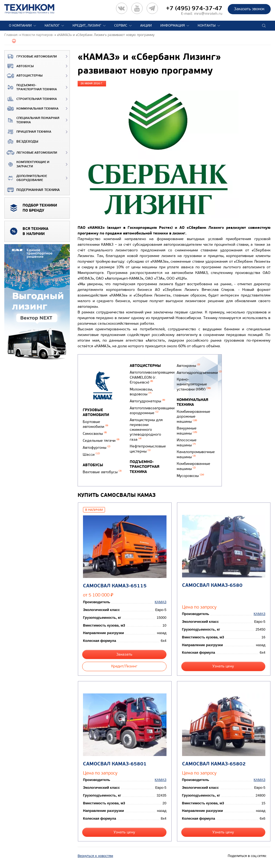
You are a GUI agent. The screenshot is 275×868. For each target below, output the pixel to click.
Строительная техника (31, 99)
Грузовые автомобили (31, 56)
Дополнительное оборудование (26, 178)
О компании (20, 26)
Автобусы (19, 66)
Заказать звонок (249, 9)
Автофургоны (97, 448)
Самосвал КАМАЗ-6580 (212, 585)
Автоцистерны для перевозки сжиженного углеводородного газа (146, 430)
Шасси (91, 455)
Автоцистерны (23, 76)
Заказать (124, 654)
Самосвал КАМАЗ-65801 (115, 764)
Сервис (121, 26)
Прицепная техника (28, 132)
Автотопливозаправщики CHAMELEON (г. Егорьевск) (152, 377)
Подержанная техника (32, 190)
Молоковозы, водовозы (141, 392)
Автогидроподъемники (199, 373)
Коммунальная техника (32, 108)
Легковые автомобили (31, 153)
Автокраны (188, 366)
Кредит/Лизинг (124, 666)
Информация (173, 26)
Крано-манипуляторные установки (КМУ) (194, 384)
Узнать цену (223, 666)
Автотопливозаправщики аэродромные (152, 411)
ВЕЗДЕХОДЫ (21, 142)
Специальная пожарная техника (32, 120)
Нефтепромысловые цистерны (148, 449)
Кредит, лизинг (87, 26)
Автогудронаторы (147, 401)
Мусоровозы (190, 476)
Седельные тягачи (101, 441)
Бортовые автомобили (95, 424)
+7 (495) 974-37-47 (194, 8)
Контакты (207, 26)
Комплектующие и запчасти (27, 164)
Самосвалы (95, 434)
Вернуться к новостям (95, 856)
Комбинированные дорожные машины (193, 417)
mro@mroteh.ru (208, 14)
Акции (146, 26)
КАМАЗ (160, 602)
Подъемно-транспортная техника (31, 87)
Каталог (52, 26)
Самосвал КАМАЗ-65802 (214, 764)
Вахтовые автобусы (102, 472)
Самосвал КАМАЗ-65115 (115, 586)
